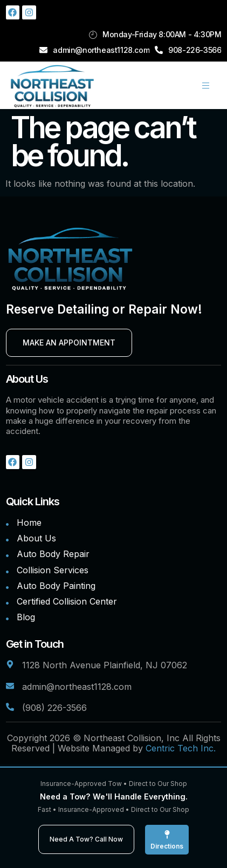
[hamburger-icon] (206, 86)
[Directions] (167, 835)
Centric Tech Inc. (181, 748)
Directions (167, 846)
